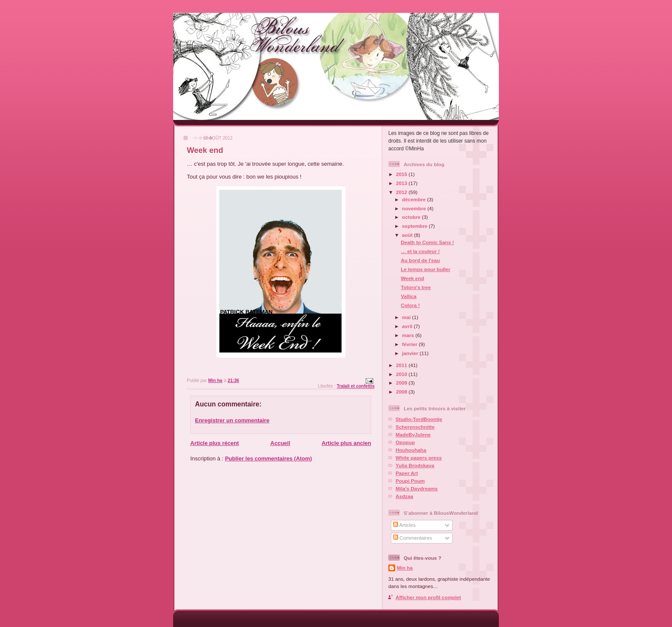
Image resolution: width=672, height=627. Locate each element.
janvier (411, 353)
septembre (415, 226)
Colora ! (410, 305)
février (410, 344)
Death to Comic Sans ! (427, 242)
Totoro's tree (416, 287)
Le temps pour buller (426, 269)
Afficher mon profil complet (428, 597)
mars (409, 335)
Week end (412, 278)
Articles (404, 525)
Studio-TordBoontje (419, 419)
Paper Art (407, 473)
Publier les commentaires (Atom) (268, 458)
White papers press (419, 458)
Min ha (405, 568)
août (408, 235)
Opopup (405, 442)
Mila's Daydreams (417, 488)
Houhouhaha (411, 450)
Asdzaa (404, 496)
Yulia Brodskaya (415, 465)
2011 (402, 365)
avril (408, 326)
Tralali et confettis (356, 386)
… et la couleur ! (420, 251)
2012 (402, 192)
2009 (402, 383)
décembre (414, 199)
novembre (415, 208)
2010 (402, 374)
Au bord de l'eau (420, 260)
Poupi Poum (410, 481)
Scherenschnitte (415, 427)
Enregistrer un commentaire (232, 420)
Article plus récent (214, 443)
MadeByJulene (413, 434)
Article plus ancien (346, 443)
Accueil (280, 443)
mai (407, 317)
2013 (402, 183)
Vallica (408, 296)
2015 (402, 174)
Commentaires (412, 538)
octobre (412, 217)
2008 (402, 392)
